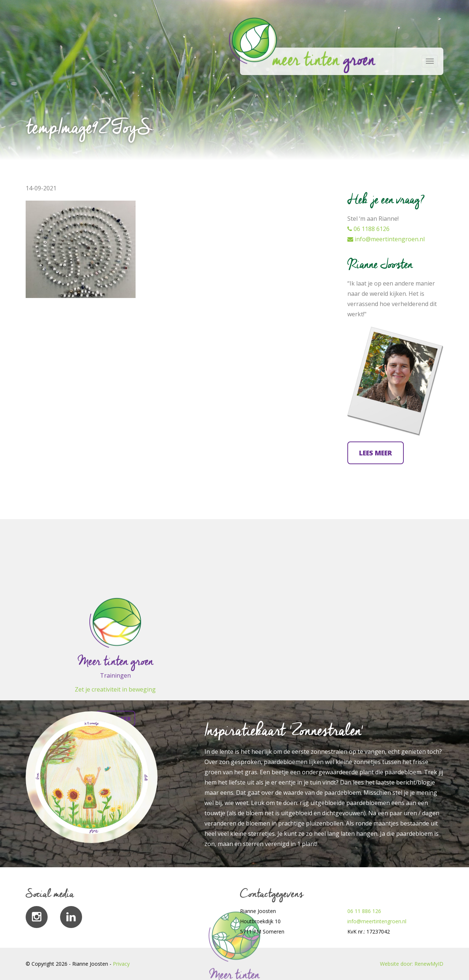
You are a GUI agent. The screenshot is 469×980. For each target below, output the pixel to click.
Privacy (121, 964)
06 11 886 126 (364, 911)
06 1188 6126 (368, 229)
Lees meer (376, 453)
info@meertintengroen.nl (386, 239)
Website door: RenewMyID (412, 964)
